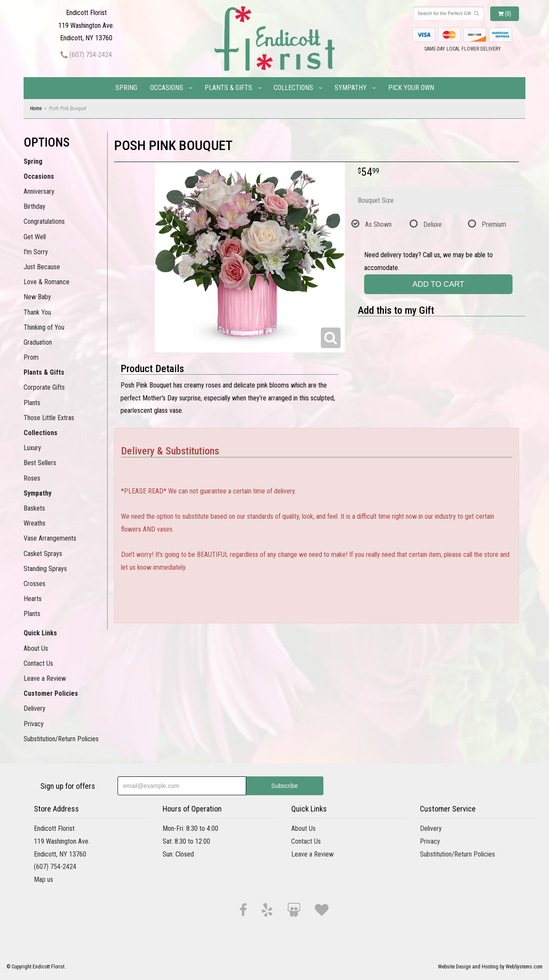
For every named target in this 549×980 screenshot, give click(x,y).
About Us (36, 648)
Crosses (35, 584)
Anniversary (39, 191)
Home (36, 108)
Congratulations (44, 221)
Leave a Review (45, 678)
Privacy (34, 724)
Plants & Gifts (228, 88)
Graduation (38, 342)
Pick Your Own (411, 88)
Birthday (35, 206)
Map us (44, 879)
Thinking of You (44, 327)
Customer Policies (51, 693)
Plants (32, 403)
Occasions (167, 88)
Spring (126, 88)
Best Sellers (40, 463)
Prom (31, 357)
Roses (32, 478)
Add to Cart (439, 284)
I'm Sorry (36, 252)
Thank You (37, 312)
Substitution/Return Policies (61, 739)
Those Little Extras (49, 418)
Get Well (35, 237)
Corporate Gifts (44, 387)
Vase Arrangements (50, 538)
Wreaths (35, 523)
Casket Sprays (43, 554)
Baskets (34, 508)
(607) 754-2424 (86, 55)
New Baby (37, 297)
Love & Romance (47, 282)
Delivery (35, 708)
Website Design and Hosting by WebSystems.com (490, 967)
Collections (293, 88)
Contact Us (38, 663)
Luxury (32, 448)
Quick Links (40, 633)
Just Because (42, 267)
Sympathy (351, 88)
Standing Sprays (45, 569)
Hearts (33, 599)
